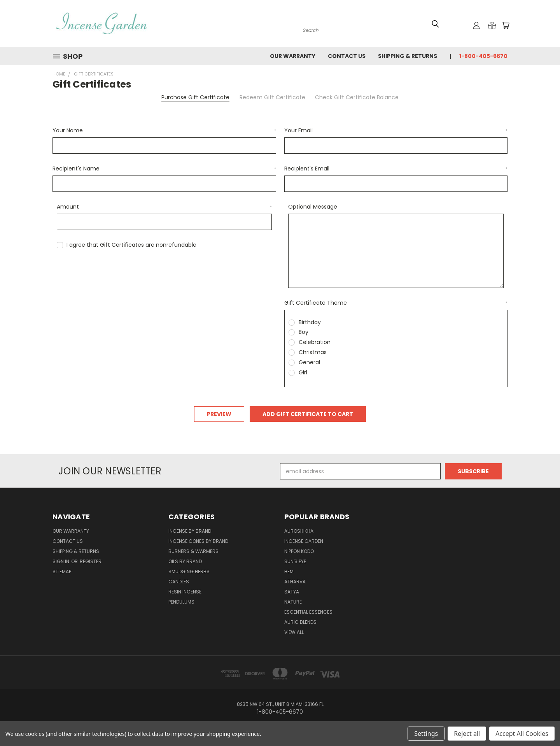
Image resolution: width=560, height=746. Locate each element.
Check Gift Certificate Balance (357, 97)
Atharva (295, 582)
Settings (426, 734)
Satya (292, 592)
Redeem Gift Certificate (272, 97)
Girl (303, 372)
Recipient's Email (396, 169)
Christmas (313, 352)
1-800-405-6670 (483, 56)
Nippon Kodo (299, 551)
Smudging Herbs (189, 571)
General (309, 362)
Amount (164, 207)
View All (294, 632)
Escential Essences (308, 612)
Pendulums (181, 602)
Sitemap (62, 571)
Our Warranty (293, 56)
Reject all (467, 734)
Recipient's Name (164, 169)
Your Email (396, 130)
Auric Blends (300, 622)
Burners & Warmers (193, 551)
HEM (289, 571)
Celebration (315, 342)
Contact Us (347, 56)
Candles (179, 582)
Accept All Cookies (522, 734)
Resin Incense (185, 592)
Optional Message (313, 207)
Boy (304, 332)
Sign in (61, 561)
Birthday (310, 322)
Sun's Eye (295, 561)
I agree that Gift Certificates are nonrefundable (131, 245)
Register (91, 561)
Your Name (164, 130)
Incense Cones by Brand (198, 541)
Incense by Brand (190, 531)
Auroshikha (299, 531)
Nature (293, 602)
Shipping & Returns (408, 56)
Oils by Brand (185, 561)
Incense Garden (304, 541)
